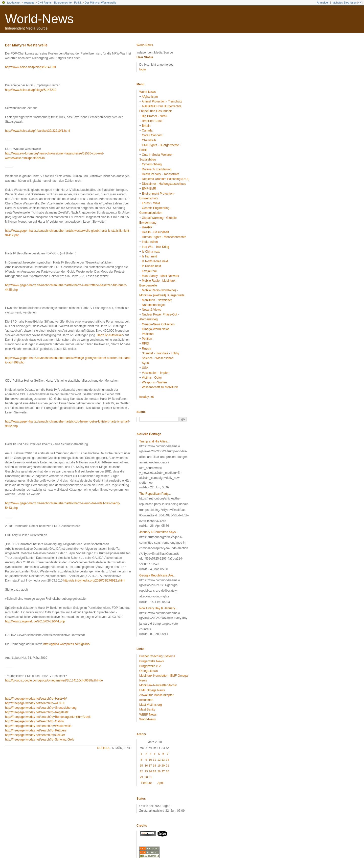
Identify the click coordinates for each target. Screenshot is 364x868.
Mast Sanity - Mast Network (160, 276)
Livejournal (149, 271)
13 (163, 760)
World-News (39, 19)
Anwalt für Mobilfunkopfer (156, 695)
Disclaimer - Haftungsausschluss (164, 184)
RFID (145, 344)
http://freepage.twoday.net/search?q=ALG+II (35, 703)
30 (146, 777)
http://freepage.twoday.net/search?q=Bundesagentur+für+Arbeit (48, 717)
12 (159, 760)
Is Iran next (149, 256)
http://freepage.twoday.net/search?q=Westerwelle (38, 726)
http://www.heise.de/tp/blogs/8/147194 (31, 67)
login (142, 69)
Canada (147, 130)
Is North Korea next (155, 261)
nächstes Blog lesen (344, 3)
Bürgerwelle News (152, 661)
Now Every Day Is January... (158, 608)
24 (150, 771)
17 (150, 766)
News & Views (151, 310)
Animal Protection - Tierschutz (162, 101)
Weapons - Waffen (154, 382)
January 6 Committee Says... (159, 532)
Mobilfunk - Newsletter (157, 300)
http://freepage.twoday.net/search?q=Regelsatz (37, 712)
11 (154, 760)
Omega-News (149, 671)
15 (141, 766)
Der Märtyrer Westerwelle (100, 3)
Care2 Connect (152, 135)
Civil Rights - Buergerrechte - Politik (60, 3)
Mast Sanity (147, 709)
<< (360, 3)
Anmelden (323, 3)
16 (146, 766)
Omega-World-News (155, 329)
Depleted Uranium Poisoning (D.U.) (166, 179)
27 (163, 771)
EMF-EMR (149, 189)
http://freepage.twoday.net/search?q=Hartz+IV (36, 699)
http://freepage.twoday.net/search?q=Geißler (35, 735)
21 (168, 766)
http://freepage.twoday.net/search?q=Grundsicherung (41, 708)
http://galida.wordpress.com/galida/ (67, 644)
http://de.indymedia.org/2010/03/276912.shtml (94, 581)
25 (154, 771)
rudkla (103, 748)
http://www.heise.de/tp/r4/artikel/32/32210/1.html (37, 131)
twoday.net (14, 3)
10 (150, 760)
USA (145, 368)
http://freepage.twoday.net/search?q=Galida (34, 721)
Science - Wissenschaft (158, 358)
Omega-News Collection (158, 324)
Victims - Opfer (152, 378)
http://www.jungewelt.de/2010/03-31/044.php (35, 621)
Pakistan (148, 334)
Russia (146, 349)
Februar (147, 783)
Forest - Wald (151, 203)
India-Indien (150, 242)
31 (150, 777)
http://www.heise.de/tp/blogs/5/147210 (31, 90)
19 (159, 766)
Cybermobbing (152, 164)
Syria (145, 363)
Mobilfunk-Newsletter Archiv (158, 685)
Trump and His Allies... (154, 441)
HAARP (147, 227)
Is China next (151, 252)
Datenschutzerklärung (157, 169)
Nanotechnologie (153, 305)
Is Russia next (151, 266)
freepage (29, 3)
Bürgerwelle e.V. (150, 666)
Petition (147, 339)
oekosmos (146, 700)
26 (159, 771)
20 (163, 766)
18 (154, 766)
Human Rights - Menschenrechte (164, 237)
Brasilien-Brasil (152, 121)
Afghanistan (150, 97)
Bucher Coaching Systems (157, 656)
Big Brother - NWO (154, 116)
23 (146, 771)
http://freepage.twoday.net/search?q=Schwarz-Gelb (40, 740)
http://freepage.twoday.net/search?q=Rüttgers (36, 730)
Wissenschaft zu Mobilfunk (160, 387)
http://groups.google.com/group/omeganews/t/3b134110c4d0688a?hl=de (54, 680)
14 (168, 760)
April (161, 783)
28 (168, 771)
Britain (146, 126)
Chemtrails (149, 140)
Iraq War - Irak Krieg (155, 247)
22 (141, 771)
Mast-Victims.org (151, 705)
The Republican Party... (155, 494)
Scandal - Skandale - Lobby (160, 353)
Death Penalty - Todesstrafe (161, 174)
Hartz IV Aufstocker (110, 335)
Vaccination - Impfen (156, 373)
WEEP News (148, 715)
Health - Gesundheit (155, 232)
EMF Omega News (152, 690)
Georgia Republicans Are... (157, 575)
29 (141, 777)
